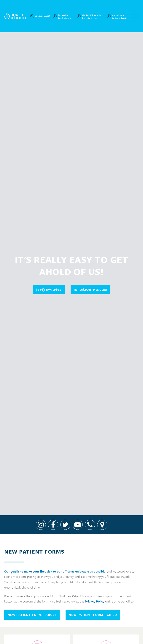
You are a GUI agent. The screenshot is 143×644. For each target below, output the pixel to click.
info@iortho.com (90, 290)
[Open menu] (135, 16)
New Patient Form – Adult (32, 615)
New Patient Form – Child (93, 615)
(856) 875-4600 (49, 290)
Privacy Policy (95, 601)
